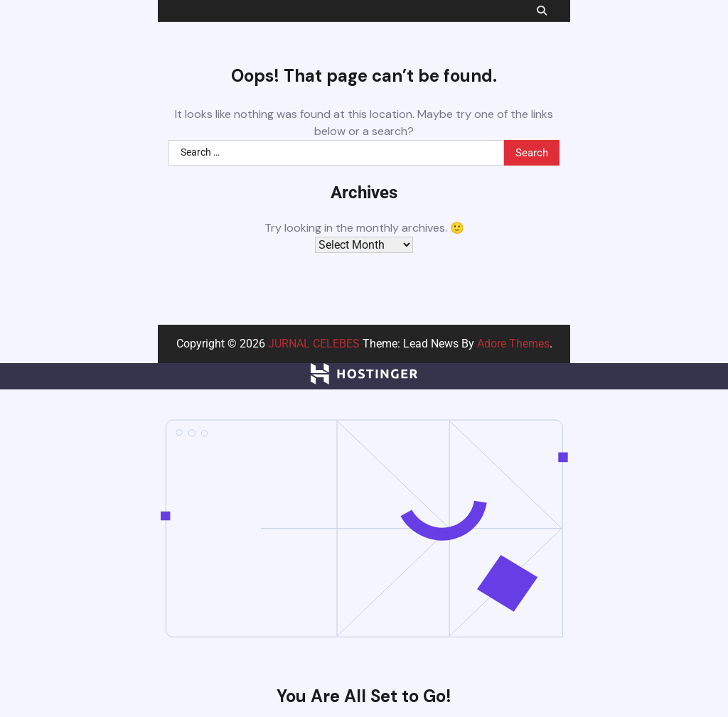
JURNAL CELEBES (314, 344)
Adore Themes (513, 344)
